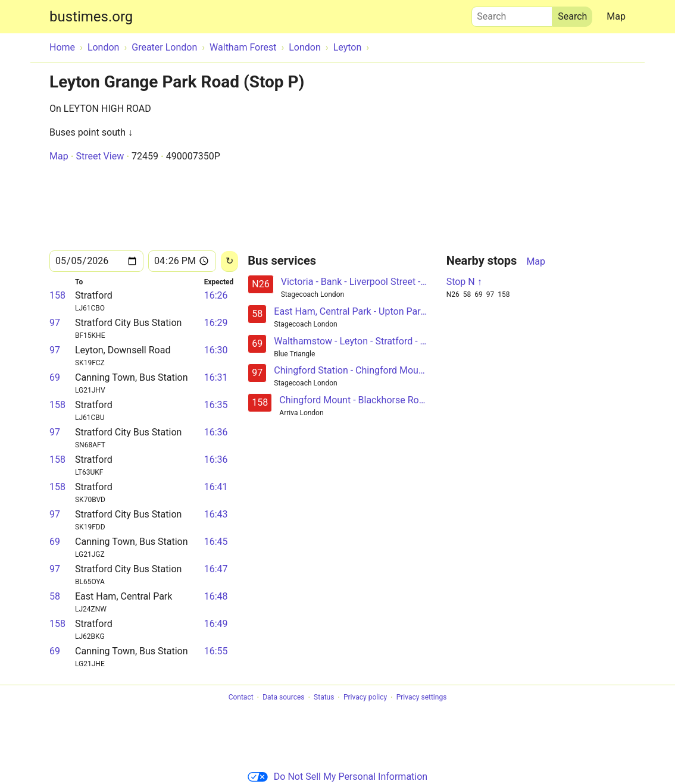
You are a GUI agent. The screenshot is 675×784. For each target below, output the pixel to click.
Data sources (283, 698)
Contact (241, 698)
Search (512, 14)
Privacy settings (422, 698)
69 (55, 377)
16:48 (216, 596)
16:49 (216, 624)
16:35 (216, 405)
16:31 (216, 377)
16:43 (216, 514)
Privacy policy (365, 698)
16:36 (216, 432)
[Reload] (229, 261)
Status (324, 698)
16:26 (216, 295)
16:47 (216, 569)
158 (57, 295)
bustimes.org (91, 17)
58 (55, 596)
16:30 (216, 350)
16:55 (216, 651)
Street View (100, 156)
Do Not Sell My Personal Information (337, 777)
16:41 (216, 487)
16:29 (216, 323)
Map (616, 16)
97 (55, 323)
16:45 (216, 542)
